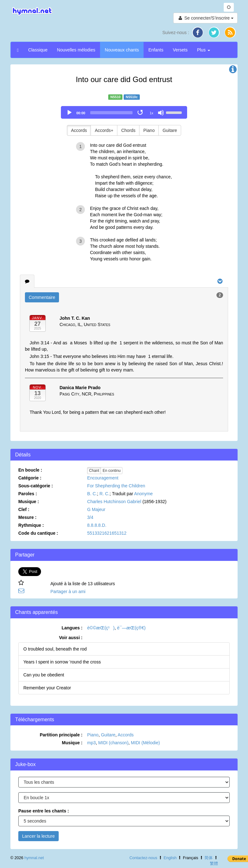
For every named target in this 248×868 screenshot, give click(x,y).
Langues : (72, 628)
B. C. (92, 494)
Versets (180, 50)
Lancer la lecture (38, 836)
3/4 (90, 517)
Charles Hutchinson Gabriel (114, 502)
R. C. (104, 494)
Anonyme (143, 494)
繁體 (214, 864)
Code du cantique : (38, 533)
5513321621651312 (107, 533)
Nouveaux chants (122, 50)
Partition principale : (61, 735)
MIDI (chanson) (113, 743)
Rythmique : (31, 525)
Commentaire (42, 297)
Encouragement (103, 478)
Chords (128, 130)
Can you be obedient (44, 675)
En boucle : (30, 470)
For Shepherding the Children (116, 486)
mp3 (91, 743)
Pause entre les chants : (44, 811)
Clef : (24, 509)
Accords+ (104, 130)
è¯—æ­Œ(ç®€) (131, 628)
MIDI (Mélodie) (145, 743)
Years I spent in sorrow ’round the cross (62, 662)
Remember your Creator (47, 688)
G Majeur (96, 509)
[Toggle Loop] (141, 113)
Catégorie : (30, 478)
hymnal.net (34, 858)
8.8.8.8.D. (97, 525)
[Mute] (161, 113)
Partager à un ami (68, 592)
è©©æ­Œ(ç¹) (101, 628)
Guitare (170, 130)
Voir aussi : (71, 638)
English (170, 858)
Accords (79, 130)
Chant (94, 471)
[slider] (111, 113)
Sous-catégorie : (36, 486)
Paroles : (28, 494)
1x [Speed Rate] (151, 113)
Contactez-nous (143, 858)
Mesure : (27, 517)
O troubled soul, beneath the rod (55, 649)
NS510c (132, 97)
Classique (38, 50)
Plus (203, 50)
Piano (149, 130)
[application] (124, 112)
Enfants (156, 50)
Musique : (29, 502)
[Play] (69, 113)
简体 (209, 858)
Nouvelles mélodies (76, 50)
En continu (112, 471)
